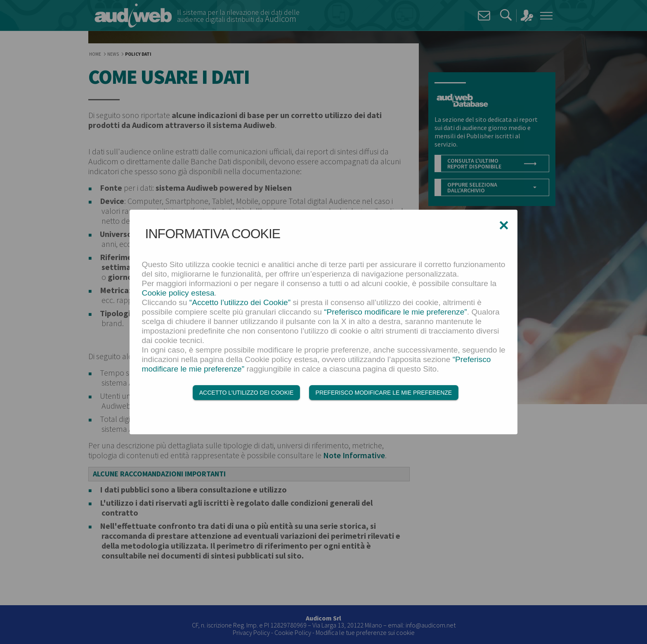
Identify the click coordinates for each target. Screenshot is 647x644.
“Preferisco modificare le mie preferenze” (396, 312)
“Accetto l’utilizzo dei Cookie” (240, 302)
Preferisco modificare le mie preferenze (384, 393)
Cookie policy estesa (178, 293)
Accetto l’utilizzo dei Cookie (246, 393)
